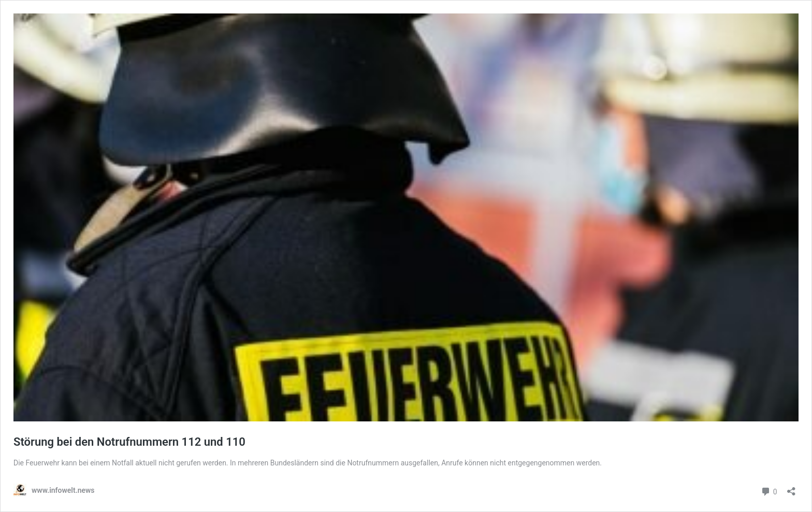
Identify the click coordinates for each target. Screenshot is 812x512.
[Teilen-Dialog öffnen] (791, 488)
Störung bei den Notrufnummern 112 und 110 (129, 442)
